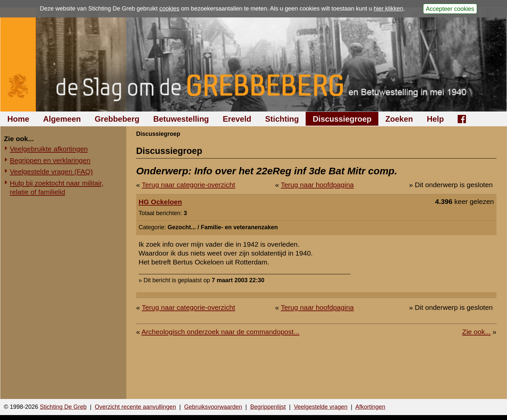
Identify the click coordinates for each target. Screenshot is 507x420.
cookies (169, 9)
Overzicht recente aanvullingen (135, 407)
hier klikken (389, 9)
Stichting (282, 119)
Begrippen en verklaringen (50, 160)
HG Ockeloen (160, 202)
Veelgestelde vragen (321, 407)
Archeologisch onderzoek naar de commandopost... (220, 332)
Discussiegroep (342, 119)
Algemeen (62, 119)
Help (435, 119)
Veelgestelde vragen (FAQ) (51, 172)
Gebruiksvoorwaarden (213, 407)
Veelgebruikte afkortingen (49, 149)
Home (18, 119)
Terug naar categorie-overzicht (189, 185)
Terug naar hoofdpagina (317, 185)
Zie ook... (476, 332)
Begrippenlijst (268, 407)
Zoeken (399, 119)
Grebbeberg (117, 119)
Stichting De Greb (63, 407)
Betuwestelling (181, 119)
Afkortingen (370, 407)
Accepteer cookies (450, 9)
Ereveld (237, 119)
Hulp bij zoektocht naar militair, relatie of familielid (57, 187)
